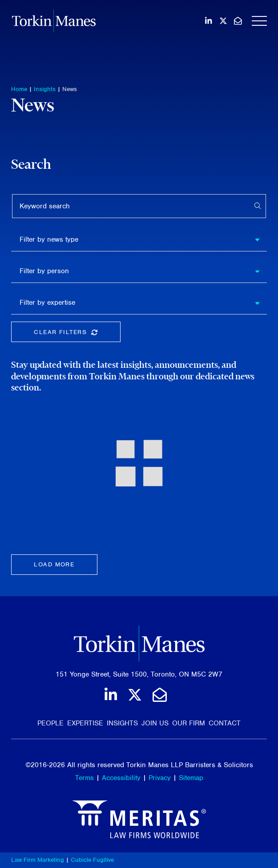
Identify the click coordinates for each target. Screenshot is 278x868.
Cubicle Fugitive (92, 860)
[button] (261, 239)
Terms (85, 778)
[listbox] (139, 239)
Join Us (155, 723)
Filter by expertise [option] (47, 303)
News (70, 89)
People (50, 723)
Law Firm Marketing (38, 860)
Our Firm (189, 723)
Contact (225, 723)
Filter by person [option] (44, 271)
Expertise (85, 723)
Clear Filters (77, 334)
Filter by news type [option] (49, 239)
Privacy (160, 778)
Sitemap (191, 778)
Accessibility (121, 778)
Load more (54, 564)
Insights (45, 89)
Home (19, 89)
